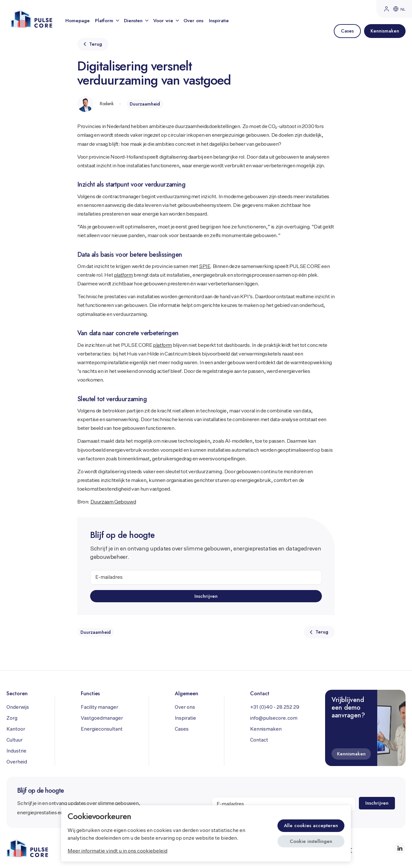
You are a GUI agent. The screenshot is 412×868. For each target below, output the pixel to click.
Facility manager (99, 707)
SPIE (205, 267)
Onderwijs (18, 707)
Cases (182, 729)
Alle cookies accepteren (311, 826)
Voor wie (166, 21)
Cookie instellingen (311, 841)
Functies (90, 693)
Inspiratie (219, 21)
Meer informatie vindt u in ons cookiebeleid (117, 851)
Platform (107, 21)
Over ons (193, 21)
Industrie (16, 751)
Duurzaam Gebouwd (113, 502)
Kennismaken (266, 729)
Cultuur (14, 740)
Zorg (12, 718)
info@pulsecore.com (274, 718)
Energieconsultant (102, 729)
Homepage (78, 21)
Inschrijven (206, 596)
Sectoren (17, 693)
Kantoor (16, 729)
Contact (260, 693)
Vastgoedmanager (102, 718)
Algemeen (187, 693)
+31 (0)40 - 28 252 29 (275, 707)
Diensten (136, 21)
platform (123, 275)
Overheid (17, 762)
